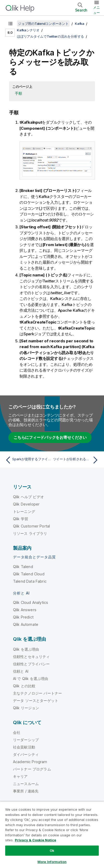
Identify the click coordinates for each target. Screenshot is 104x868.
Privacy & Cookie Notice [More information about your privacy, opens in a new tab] (35, 840)
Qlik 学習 (21, 519)
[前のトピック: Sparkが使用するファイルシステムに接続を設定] (27, 460)
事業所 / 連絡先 (26, 791)
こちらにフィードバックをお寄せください (50, 437)
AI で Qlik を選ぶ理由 (31, 679)
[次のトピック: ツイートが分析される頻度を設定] (77, 460)
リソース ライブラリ (30, 533)
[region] (52, 835)
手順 (18, 93)
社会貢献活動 (24, 747)
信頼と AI (21, 671)
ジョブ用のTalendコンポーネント (43, 24)
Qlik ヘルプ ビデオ (28, 497)
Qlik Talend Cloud (29, 574)
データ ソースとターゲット (36, 700)
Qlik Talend (23, 567)
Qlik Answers (25, 610)
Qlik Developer (26, 504)
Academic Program (30, 762)
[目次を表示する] (10, 24)
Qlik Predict (23, 617)
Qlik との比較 (24, 686)
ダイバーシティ (26, 754)
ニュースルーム (26, 784)
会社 (17, 732)
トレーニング (24, 511)
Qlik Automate (26, 624)
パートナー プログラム (32, 769)
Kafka (80, 24)
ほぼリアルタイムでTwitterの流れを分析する (50, 36)
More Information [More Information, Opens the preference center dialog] (52, 862)
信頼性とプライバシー (31, 664)
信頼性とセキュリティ (31, 657)
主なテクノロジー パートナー (37, 693)
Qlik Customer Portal (31, 526)
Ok (52, 850)
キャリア (20, 776)
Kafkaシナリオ (28, 30)
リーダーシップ (26, 740)
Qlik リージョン (26, 708)
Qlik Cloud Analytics (31, 602)
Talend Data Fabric (30, 581)
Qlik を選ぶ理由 (26, 649)
